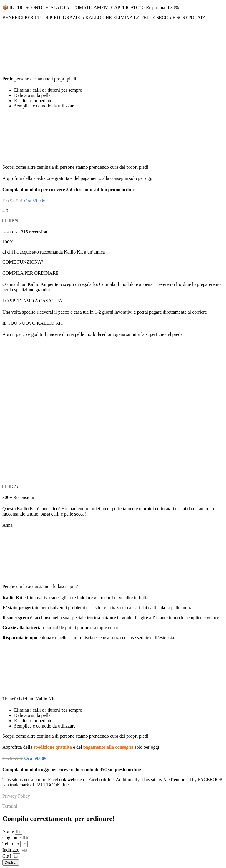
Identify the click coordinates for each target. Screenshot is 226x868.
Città (8, 856)
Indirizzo (11, 850)
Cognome (12, 838)
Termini (10, 806)
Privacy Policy (16, 796)
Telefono (11, 844)
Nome (9, 831)
